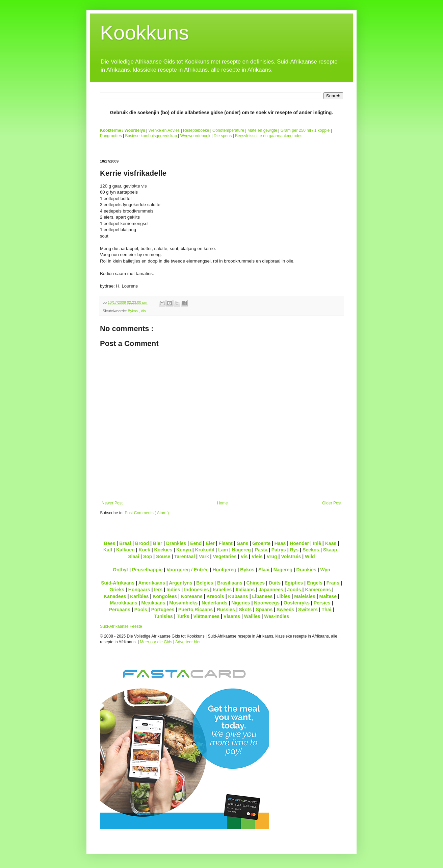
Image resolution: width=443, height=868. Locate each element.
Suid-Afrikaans (118, 583)
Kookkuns (145, 33)
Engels (315, 583)
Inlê (317, 543)
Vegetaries (225, 556)
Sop (148, 556)
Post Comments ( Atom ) (147, 513)
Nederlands (214, 603)
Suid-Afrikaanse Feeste (121, 626)
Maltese (328, 596)
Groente (261, 543)
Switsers (308, 610)
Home (223, 503)
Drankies (176, 543)
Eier (210, 543)
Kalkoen (125, 550)
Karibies (139, 596)
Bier (158, 543)
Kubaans (238, 596)
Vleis (257, 556)
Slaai (134, 556)
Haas (280, 543)
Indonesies (196, 590)
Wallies (252, 616)
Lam (223, 550)
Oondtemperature (228, 130)
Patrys (279, 550)
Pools (141, 610)
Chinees (256, 583)
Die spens (223, 136)
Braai (125, 543)
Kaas (331, 543)
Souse (163, 556)
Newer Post (112, 503)
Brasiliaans (230, 583)
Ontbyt (120, 570)
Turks (183, 616)
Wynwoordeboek (195, 136)
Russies (226, 610)
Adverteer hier (188, 642)
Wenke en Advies (164, 130)
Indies (173, 590)
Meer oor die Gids (156, 642)
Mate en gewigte (262, 130)
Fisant (225, 543)
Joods (294, 590)
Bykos (133, 311)
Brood (142, 543)
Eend (196, 543)
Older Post (332, 503)
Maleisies (305, 596)
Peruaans (120, 610)
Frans (333, 583)
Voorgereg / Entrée (188, 570)
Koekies (163, 550)
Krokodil (205, 550)
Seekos (311, 550)
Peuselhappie (147, 570)
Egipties (294, 583)
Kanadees (115, 596)
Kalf (108, 550)
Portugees (163, 610)
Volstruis (291, 556)
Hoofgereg (224, 570)
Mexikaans (153, 603)
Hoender (299, 543)
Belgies (205, 583)
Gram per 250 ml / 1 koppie (305, 130)
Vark (204, 556)
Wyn (325, 570)
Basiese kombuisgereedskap (151, 136)
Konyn (184, 550)
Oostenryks (297, 603)
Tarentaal (185, 556)
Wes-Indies (277, 616)
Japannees (271, 590)
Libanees (262, 596)
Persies (322, 603)
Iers (158, 590)
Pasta (261, 550)
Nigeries (241, 603)
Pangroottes (111, 136)
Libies (283, 596)
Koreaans (192, 596)
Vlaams (232, 616)
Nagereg (241, 550)
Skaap (330, 550)
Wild (310, 556)
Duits (275, 583)
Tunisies (163, 616)
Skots (245, 610)
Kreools (215, 596)
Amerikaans (152, 583)
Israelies (222, 590)
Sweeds (285, 610)
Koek (145, 550)
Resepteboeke (196, 130)
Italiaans (245, 590)
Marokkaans (124, 603)
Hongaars (139, 590)
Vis (143, 311)
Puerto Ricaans (196, 610)
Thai (327, 610)
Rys (294, 550)
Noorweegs (267, 603)
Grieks (117, 590)
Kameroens (318, 590)
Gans (243, 543)
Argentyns (180, 583)
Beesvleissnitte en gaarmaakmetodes (269, 136)
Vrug (272, 556)
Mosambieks (183, 603)
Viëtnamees (206, 616)
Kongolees (165, 596)
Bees (110, 543)
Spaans (264, 610)
